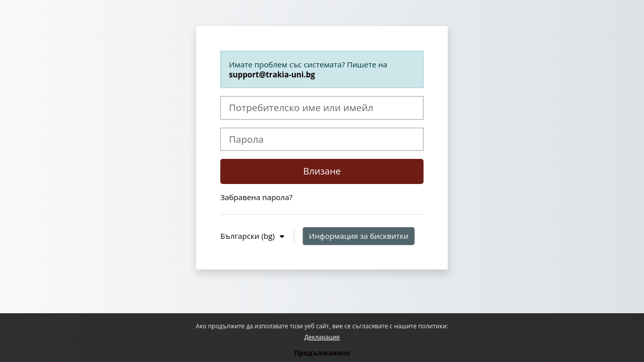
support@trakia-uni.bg (272, 74)
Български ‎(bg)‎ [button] (249, 236)
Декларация (322, 337)
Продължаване (322, 353)
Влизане (322, 171)
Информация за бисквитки (359, 236)
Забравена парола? (256, 197)
